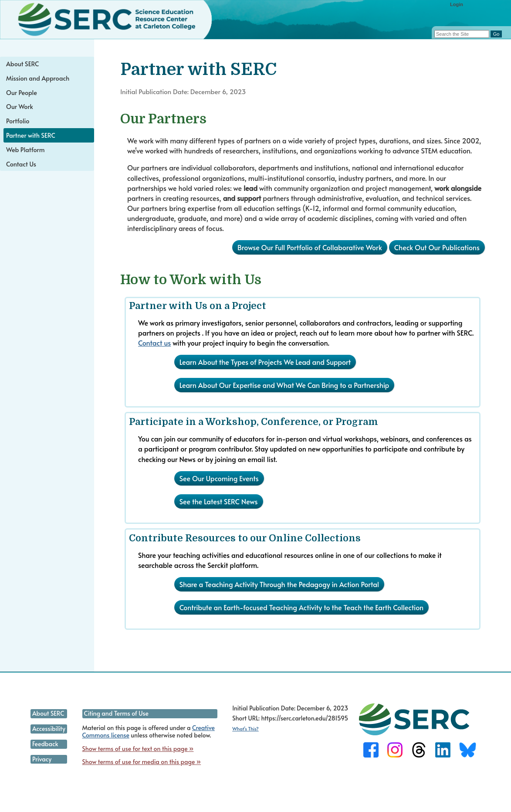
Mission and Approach (38, 78)
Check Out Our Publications (437, 247)
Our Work (20, 106)
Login (457, 4)
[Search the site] (462, 34)
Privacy (42, 759)
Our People (22, 92)
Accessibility (49, 729)
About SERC (22, 64)
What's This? (245, 729)
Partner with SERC (31, 135)
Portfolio (18, 121)
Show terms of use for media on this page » (142, 762)
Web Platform (25, 149)
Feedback (45, 744)
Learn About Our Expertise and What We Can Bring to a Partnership (284, 385)
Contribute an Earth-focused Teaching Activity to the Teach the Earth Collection (302, 607)
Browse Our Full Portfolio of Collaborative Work (310, 247)
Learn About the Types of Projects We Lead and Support (265, 362)
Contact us (154, 343)
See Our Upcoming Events (219, 478)
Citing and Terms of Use (116, 713)
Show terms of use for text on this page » (138, 749)
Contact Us (21, 164)
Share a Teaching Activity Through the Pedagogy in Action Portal (279, 584)
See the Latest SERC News (219, 501)
